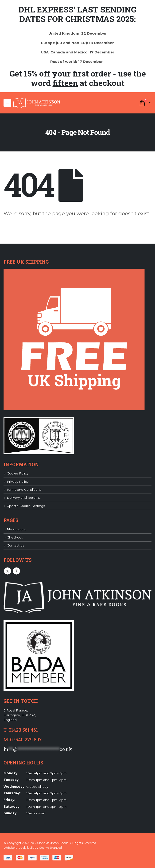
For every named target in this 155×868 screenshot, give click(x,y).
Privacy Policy (18, 482)
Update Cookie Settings (26, 506)
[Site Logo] (37, 103)
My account (16, 529)
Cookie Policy (18, 473)
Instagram (16, 571)
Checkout (15, 537)
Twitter (8, 571)
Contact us (15, 545)
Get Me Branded (50, 848)
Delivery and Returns (24, 498)
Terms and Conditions (24, 490)
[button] (7, 103)
